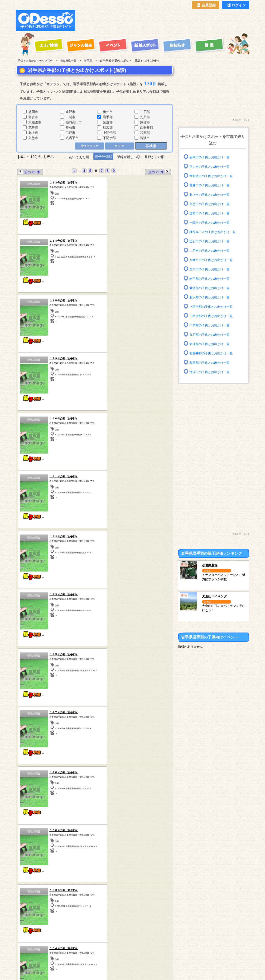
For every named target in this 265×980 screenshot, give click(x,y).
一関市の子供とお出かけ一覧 (211, 223)
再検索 (151, 146)
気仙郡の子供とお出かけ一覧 (211, 344)
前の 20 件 (29, 172)
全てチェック (89, 146)
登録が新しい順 (129, 157)
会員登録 (206, 5)
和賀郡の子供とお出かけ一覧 (211, 363)
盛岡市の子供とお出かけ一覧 (211, 157)
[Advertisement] (164, 20)
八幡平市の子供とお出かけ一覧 (213, 260)
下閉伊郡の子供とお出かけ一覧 (213, 316)
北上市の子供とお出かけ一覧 (211, 195)
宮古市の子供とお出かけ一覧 (211, 166)
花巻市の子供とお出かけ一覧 (211, 185)
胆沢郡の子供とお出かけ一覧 (211, 297)
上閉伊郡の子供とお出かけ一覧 (213, 307)
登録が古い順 (157, 157)
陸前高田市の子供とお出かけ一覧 (214, 232)
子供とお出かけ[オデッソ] (113, 971)
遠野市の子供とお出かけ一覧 (211, 213)
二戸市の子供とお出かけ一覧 (211, 251)
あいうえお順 (77, 157)
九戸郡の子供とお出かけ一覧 (211, 335)
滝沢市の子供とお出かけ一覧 (211, 372)
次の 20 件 (159, 172)
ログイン (236, 5)
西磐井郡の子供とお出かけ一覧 (213, 353)
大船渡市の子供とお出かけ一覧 (213, 176)
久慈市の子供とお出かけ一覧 (211, 204)
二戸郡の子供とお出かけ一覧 (211, 325)
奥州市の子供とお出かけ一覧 (211, 269)
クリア (120, 146)
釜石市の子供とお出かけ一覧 (211, 241)
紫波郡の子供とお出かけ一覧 (211, 288)
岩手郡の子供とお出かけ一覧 (211, 279)
